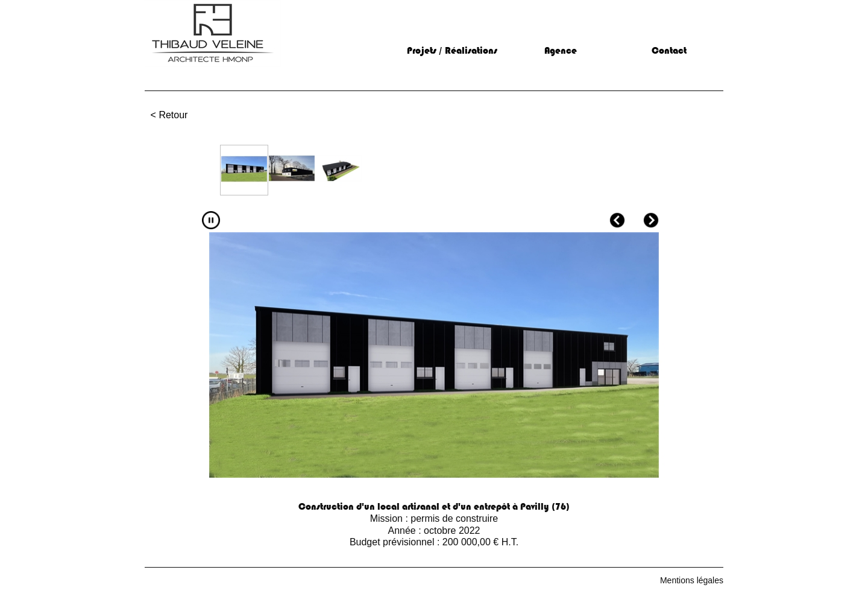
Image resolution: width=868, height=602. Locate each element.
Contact (669, 51)
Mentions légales (692, 580)
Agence (561, 51)
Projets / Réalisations (452, 51)
